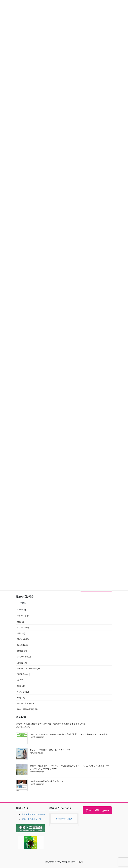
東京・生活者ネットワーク (33, 814)
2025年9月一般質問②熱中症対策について (48, 781)
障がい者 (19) (23, 639)
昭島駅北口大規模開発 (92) (29, 668)
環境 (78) (21, 698)
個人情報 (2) (22, 645)
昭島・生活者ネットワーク (33, 819)
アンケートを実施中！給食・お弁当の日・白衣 (50, 750)
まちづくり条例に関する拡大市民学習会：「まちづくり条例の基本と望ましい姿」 (52, 724)
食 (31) (20, 680)
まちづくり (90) (24, 657)
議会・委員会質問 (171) (27, 709)
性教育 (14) (22, 651)
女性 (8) (21, 622)
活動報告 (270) (24, 674)
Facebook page (64, 818)
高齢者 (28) (22, 663)
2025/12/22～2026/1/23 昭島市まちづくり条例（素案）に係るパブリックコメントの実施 (69, 734)
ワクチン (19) (23, 692)
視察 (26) (21, 686)
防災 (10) (21, 633)
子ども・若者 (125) (26, 703)
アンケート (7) (23, 616)
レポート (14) (23, 628)
